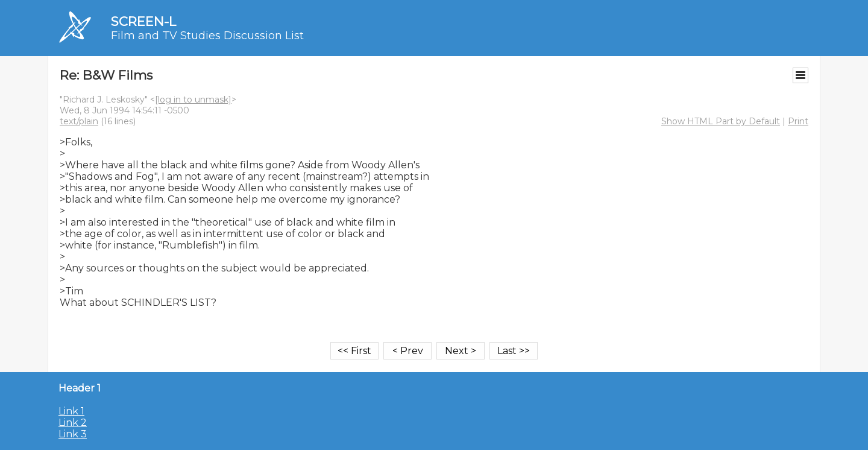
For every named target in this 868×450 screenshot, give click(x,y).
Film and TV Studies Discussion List (207, 36)
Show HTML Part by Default (721, 121)
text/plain (79, 121)
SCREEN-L (143, 21)
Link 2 (73, 423)
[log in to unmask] (193, 100)
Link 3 (73, 434)
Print (798, 121)
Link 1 (71, 411)
